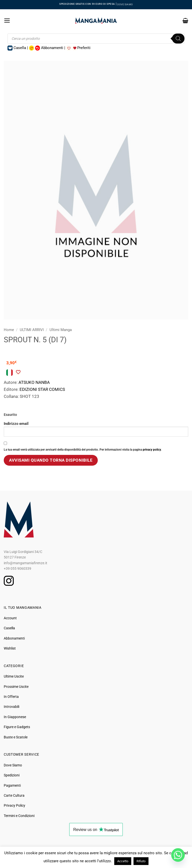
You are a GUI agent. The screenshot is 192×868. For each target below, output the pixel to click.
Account (10, 618)
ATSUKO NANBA (34, 382)
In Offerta (11, 697)
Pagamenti (12, 785)
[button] (7, 21)
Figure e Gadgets (17, 727)
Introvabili (11, 707)
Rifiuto (141, 861)
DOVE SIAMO (125, 4)
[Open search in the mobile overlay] (96, 39)
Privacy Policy (14, 805)
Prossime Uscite (16, 687)
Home (9, 330)
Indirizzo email (96, 429)
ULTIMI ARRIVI (32, 330)
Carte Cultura (14, 795)
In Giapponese (15, 717)
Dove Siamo (13, 765)
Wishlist (10, 648)
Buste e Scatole (16, 737)
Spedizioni (12, 775)
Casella (9, 628)
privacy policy (152, 450)
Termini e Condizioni (19, 816)
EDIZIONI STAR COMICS (42, 389)
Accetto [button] (123, 861)
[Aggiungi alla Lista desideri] (18, 372)
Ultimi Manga (61, 330)
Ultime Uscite (14, 676)
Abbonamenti (14, 638)
